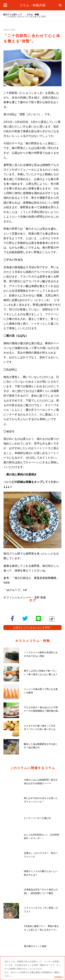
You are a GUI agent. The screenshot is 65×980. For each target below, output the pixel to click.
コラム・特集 (33, 14)
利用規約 (58, 977)
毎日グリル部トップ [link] (13, 14)
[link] (33, 14)
